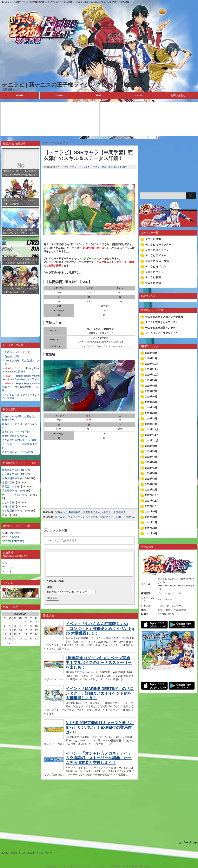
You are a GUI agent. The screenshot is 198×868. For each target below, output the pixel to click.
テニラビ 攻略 (62, 167)
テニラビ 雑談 (153, 283)
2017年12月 (152, 495)
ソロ (4, 563)
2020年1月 (151, 358)
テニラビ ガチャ (154, 272)
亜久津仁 (122, 167)
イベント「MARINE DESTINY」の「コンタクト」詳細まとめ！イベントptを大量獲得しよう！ (100, 698)
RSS (99, 95)
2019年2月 (151, 419)
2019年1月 (151, 424)
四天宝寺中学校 (11, 487)
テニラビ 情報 (100, 167)
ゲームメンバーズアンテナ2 (161, 333)
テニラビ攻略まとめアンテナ (162, 322)
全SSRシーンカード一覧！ (17, 352)
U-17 (5, 515)
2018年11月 (152, 435)
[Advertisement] (20, 312)
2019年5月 (151, 402)
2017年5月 (151, 534)
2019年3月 (151, 413)
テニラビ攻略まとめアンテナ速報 (164, 317)
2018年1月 (151, 490)
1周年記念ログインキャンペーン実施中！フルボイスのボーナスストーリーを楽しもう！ (99, 667)
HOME (20, 95)
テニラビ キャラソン (157, 250)
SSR (115, 167)
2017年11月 (152, 501)
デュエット (8, 567)
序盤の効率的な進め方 (15, 436)
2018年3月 (151, 479)
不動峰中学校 (10, 491)
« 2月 (10, 643)
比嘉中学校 (8, 482)
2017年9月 (151, 512)
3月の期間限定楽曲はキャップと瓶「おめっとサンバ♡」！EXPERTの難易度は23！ (100, 732)
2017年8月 (151, 517)
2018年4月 (151, 473)
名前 (49, 592)
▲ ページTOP (188, 842)
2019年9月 (151, 380)
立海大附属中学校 (12, 478)
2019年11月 (152, 369)
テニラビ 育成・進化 (157, 261)
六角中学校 (8, 507)
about (139, 95)
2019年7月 (151, 391)
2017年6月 (151, 528)
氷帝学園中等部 (11, 474)
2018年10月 (152, 441)
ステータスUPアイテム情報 (18, 452)
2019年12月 (152, 364)
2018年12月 (152, 429)
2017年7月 (151, 522)
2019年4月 (151, 407)
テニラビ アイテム (156, 255)
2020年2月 (151, 353)
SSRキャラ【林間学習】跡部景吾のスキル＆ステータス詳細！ (90, 512)
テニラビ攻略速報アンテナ (160, 328)
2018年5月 (151, 468)
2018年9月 (151, 446)
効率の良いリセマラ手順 (16, 432)
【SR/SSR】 (12, 533)
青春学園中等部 (11, 470)
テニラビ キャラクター (81, 167)
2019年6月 (151, 397)
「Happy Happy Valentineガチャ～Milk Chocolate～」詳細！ (21, 387)
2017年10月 (152, 506)
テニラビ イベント (156, 267)
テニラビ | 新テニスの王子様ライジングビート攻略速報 (71, 85)
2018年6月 (151, 462)
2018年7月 (151, 457)
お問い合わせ (178, 95)
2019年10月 (152, 375)
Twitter (59, 95)
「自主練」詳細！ (12, 356)
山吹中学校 (8, 502)
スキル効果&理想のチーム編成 (19, 440)
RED (110, 167)
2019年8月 (151, 386)
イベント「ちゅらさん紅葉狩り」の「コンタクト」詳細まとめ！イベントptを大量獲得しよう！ (100, 633)
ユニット (7, 571)
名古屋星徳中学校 (12, 511)
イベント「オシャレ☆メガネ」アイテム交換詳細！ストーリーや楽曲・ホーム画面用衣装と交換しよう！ (99, 763)
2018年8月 (151, 451)
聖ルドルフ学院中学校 (15, 495)
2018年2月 (151, 484)
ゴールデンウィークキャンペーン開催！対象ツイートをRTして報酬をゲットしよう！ (103, 517)
